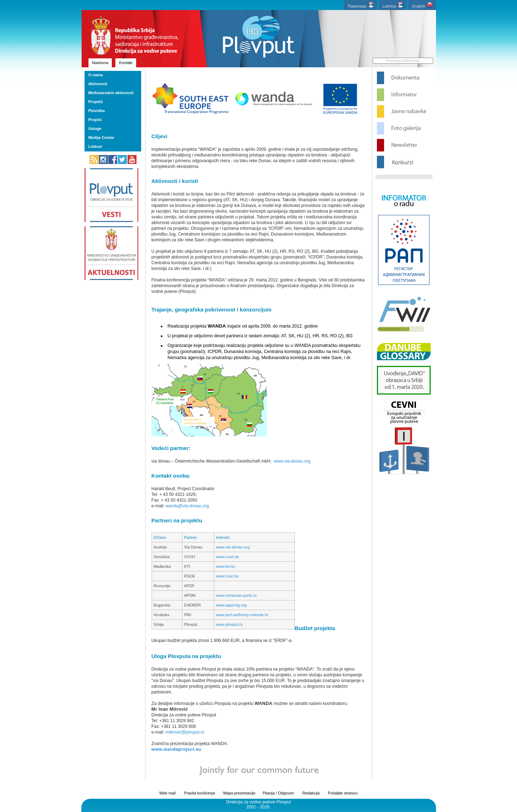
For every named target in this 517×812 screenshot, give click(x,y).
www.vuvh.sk (228, 557)
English (422, 5)
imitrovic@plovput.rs (185, 732)
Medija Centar (101, 137)
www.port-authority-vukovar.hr (242, 615)
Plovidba (96, 111)
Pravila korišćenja (199, 793)
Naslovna (100, 63)
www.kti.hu (226, 566)
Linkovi (95, 146)
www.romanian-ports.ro (236, 595)
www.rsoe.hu (227, 576)
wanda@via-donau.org (187, 506)
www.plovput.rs (229, 624)
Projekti (95, 102)
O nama (95, 75)
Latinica (393, 5)
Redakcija (311, 793)
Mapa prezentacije (239, 793)
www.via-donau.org (292, 461)
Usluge (95, 129)
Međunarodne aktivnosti (111, 93)
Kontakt (126, 63)
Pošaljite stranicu (343, 793)
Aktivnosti (98, 84)
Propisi (95, 120)
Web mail (167, 793)
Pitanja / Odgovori (278, 793)
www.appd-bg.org (231, 605)
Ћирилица (361, 5)
